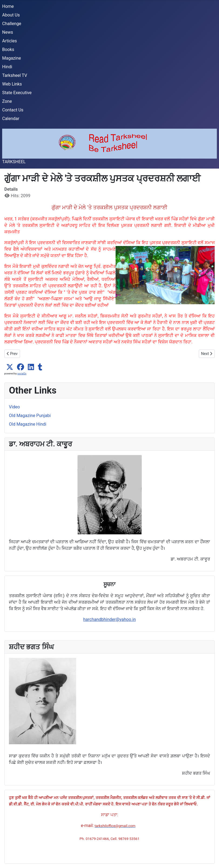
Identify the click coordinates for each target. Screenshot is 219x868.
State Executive (17, 93)
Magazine (12, 58)
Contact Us (13, 110)
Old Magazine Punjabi (30, 416)
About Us (11, 15)
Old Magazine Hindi (28, 424)
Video (14, 407)
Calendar (11, 119)
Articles (9, 41)
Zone (7, 101)
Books (8, 49)
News (8, 32)
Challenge (12, 24)
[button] (10, 367)
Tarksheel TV (15, 75)
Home (8, 6)
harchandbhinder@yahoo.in (109, 619)
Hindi (7, 67)
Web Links (12, 84)
